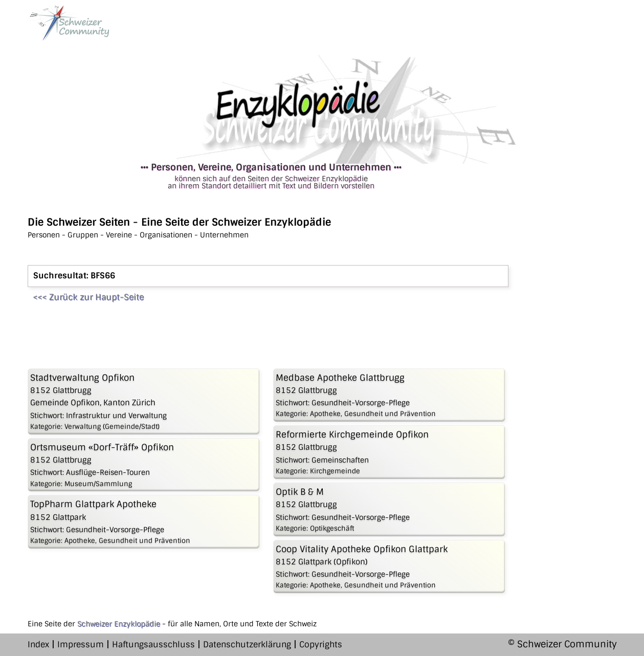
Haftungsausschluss (153, 644)
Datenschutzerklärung (247, 644)
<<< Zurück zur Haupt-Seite (88, 297)
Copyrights (321, 644)
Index (38, 644)
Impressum (81, 644)
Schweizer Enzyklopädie (119, 624)
